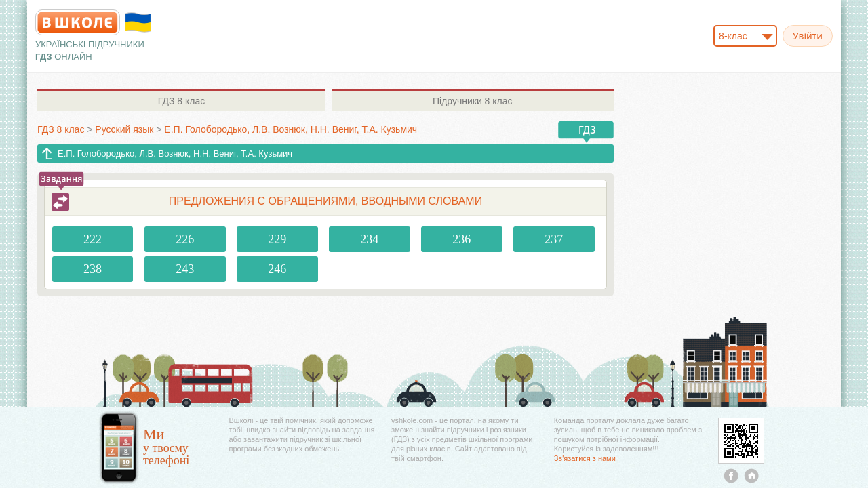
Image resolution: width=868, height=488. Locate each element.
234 (369, 239)
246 (277, 269)
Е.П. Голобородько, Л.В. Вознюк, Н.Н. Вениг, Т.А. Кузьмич (175, 154)
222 (93, 239)
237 (554, 239)
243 (185, 269)
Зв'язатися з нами (585, 458)
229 (277, 239)
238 (93, 269)
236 (461, 239)
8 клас (181, 101)
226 (185, 239)
